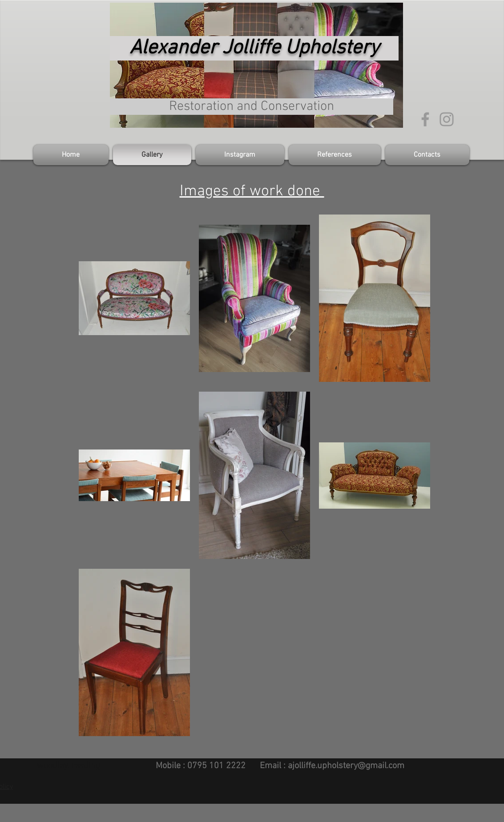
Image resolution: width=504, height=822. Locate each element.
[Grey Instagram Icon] (447, 119)
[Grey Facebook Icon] (425, 119)
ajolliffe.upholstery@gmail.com (346, 766)
